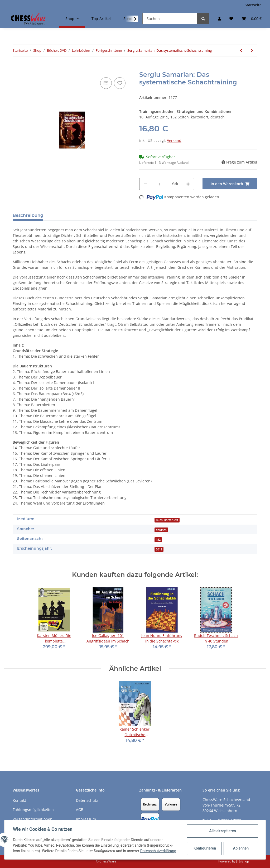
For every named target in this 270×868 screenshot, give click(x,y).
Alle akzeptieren (222, 831)
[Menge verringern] (145, 184)
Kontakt (19, 800)
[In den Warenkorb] (17, 68)
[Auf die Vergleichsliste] (106, 83)
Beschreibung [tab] (28, 215)
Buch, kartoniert (167, 520)
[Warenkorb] (252, 19)
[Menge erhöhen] (188, 184)
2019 (159, 549)
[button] (219, 19)
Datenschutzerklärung (158, 851)
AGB (80, 810)
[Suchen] (170, 19)
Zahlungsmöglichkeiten (33, 810)
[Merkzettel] (231, 19)
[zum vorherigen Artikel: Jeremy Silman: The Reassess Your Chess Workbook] (241, 51)
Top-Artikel (101, 19)
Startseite (253, 5)
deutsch (161, 530)
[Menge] (160, 184)
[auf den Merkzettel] (120, 83)
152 (158, 540)
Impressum (86, 819)
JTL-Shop (243, 861)
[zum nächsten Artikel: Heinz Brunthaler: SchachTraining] (252, 51)
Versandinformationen (33, 819)
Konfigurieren (205, 848)
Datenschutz (87, 800)
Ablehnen (241, 848)
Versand (174, 140)
